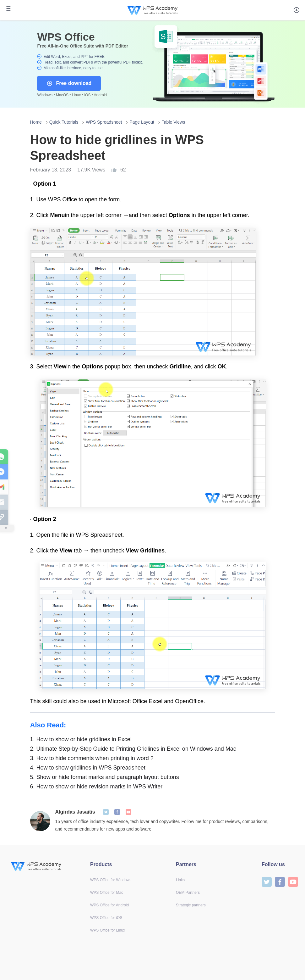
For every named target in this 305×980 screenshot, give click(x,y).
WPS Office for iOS (106, 918)
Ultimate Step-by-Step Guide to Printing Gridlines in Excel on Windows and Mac (133, 749)
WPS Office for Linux (108, 930)
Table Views (173, 122)
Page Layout (142, 122)
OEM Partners (188, 893)
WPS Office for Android (109, 905)
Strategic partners (191, 905)
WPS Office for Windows (111, 880)
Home (36, 122)
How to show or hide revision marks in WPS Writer (96, 787)
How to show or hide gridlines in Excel (81, 739)
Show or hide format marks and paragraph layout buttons (105, 777)
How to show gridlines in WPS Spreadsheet (88, 768)
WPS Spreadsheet (104, 122)
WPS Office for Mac (107, 893)
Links (180, 880)
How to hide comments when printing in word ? (92, 758)
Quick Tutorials (64, 122)
